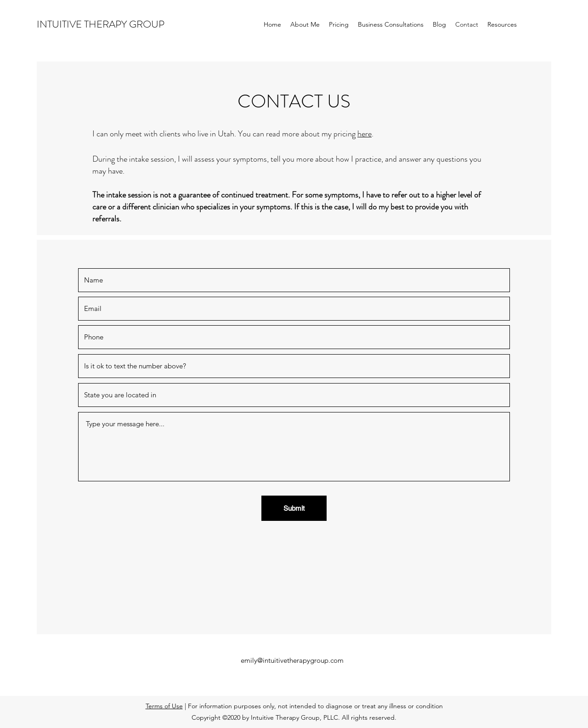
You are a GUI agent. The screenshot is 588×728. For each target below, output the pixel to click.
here (365, 134)
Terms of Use (164, 706)
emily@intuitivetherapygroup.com (292, 660)
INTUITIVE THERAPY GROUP (101, 24)
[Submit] (294, 508)
